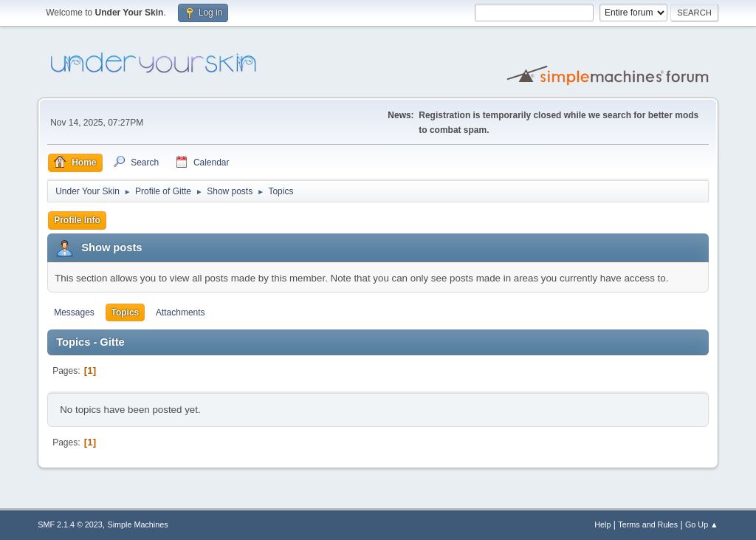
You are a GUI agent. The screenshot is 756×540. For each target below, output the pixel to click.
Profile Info (77, 220)
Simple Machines (138, 524)
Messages (74, 312)
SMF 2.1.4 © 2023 (70, 524)
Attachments (181, 312)
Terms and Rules (648, 524)
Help (602, 524)
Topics (126, 312)
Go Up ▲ (702, 524)
